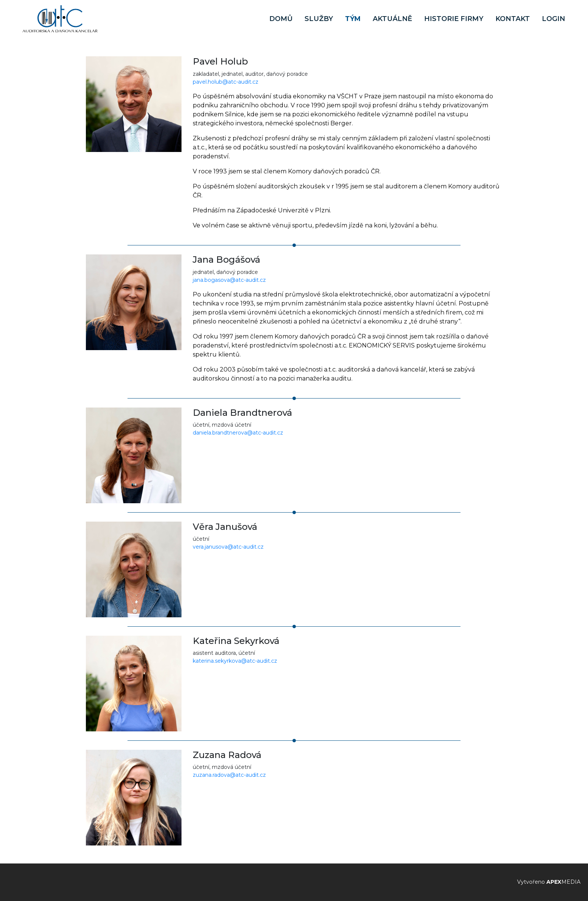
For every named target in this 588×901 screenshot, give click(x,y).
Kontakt (513, 19)
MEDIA (563, 882)
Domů (281, 19)
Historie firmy (454, 19)
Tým (353, 19)
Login (553, 19)
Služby (319, 19)
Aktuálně (392, 19)
